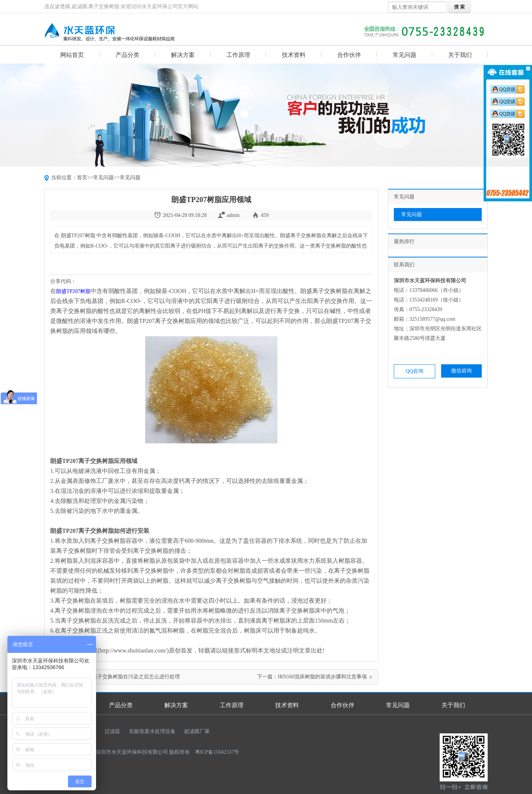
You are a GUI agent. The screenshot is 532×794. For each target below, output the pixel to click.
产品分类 (127, 55)
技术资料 (294, 55)
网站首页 (72, 55)
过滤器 (112, 731)
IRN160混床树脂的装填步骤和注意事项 (322, 677)
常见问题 (405, 55)
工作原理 (238, 55)
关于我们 (460, 55)
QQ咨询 (415, 371)
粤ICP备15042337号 (217, 752)
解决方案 (183, 55)
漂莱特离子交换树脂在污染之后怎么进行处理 (128, 677)
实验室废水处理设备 (152, 731)
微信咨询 (461, 371)
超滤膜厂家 (197, 731)
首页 (82, 178)
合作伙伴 (349, 55)
